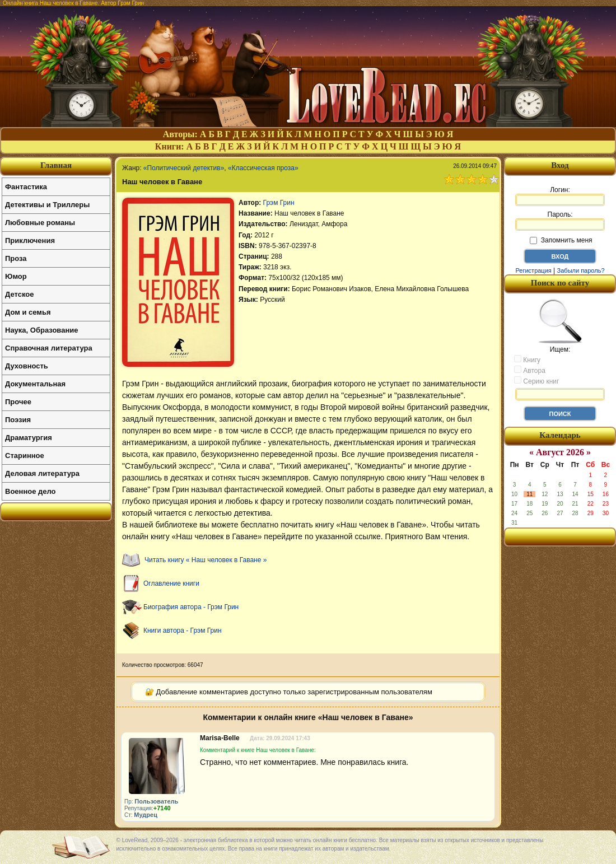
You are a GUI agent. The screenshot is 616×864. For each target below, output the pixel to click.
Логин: (560, 196)
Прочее (18, 402)
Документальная (35, 384)
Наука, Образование (41, 330)
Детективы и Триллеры (47, 205)
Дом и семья (28, 312)
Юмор (16, 276)
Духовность (27, 366)
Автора (530, 370)
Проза (16, 258)
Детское (19, 294)
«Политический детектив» (184, 168)
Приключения (30, 240)
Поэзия (18, 420)
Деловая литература (42, 473)
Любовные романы (40, 223)
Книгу (527, 359)
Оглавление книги (171, 583)
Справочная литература (49, 348)
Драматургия (29, 438)
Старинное (25, 456)
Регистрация (533, 270)
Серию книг (536, 381)
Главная (56, 165)
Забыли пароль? (581, 270)
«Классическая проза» (263, 168)
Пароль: (560, 221)
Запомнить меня (561, 240)
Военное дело (31, 491)
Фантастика (26, 187)
